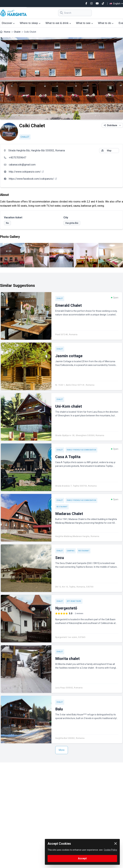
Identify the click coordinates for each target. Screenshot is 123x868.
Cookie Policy (110, 850)
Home (7, 32)
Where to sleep (30, 23)
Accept (82, 858)
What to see (84, 23)
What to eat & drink (58, 23)
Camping (71, 551)
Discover (8, 23)
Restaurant (62, 507)
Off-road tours (74, 601)
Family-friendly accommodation (82, 450)
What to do (106, 23)
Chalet (17, 32)
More (62, 750)
